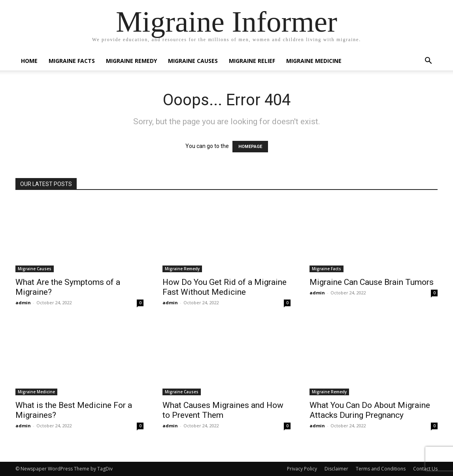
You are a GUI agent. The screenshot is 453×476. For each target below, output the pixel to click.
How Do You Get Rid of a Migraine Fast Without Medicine (225, 287)
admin (23, 302)
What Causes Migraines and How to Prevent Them (223, 410)
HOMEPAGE (250, 147)
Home (29, 61)
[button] (428, 62)
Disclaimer (336, 469)
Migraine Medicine (314, 61)
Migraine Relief (252, 61)
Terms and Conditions (381, 469)
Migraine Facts (72, 61)
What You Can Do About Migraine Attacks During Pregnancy (370, 410)
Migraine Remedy (131, 61)
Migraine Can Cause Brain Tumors (372, 282)
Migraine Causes (193, 61)
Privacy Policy (302, 469)
